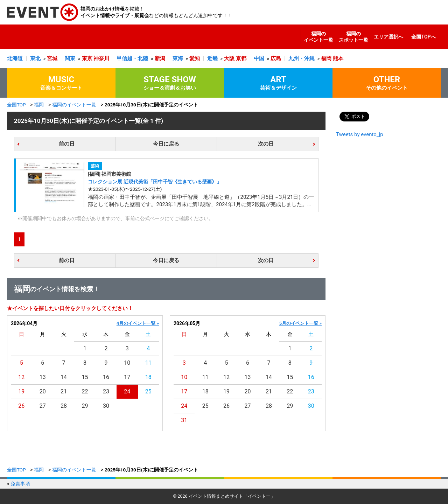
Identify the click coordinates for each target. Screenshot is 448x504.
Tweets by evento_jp (360, 134)
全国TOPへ (423, 37)
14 (64, 377)
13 (43, 377)
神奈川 (101, 58)
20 (43, 391)
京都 (241, 58)
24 (127, 391)
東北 (35, 58)
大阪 (229, 58)
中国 (259, 58)
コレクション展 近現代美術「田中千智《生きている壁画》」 (155, 182)
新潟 (160, 58)
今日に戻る (166, 144)
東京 (87, 58)
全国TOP (16, 105)
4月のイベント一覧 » (138, 323)
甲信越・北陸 (132, 58)
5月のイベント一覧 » (300, 323)
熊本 (338, 58)
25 (148, 391)
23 (106, 391)
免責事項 (20, 484)
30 (106, 406)
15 (85, 377)
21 (64, 391)
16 (106, 377)
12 (21, 377)
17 (127, 377)
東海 (178, 58)
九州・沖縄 (302, 58)
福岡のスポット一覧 (353, 37)
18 (148, 377)
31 (184, 420)
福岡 (326, 58)
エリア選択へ (388, 37)
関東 (70, 58)
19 (21, 391)
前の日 (67, 144)
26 (21, 406)
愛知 (195, 58)
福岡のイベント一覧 (318, 37)
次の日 (266, 144)
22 (85, 391)
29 (85, 406)
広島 (276, 58)
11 (148, 363)
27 (43, 406)
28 (64, 406)
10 (127, 363)
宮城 (52, 58)
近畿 (212, 58)
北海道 (15, 58)
